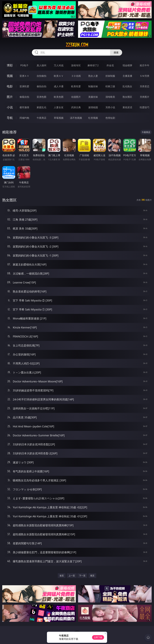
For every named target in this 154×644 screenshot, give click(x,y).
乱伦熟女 (127, 86)
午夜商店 (42, 118)
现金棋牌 (127, 65)
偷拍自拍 (42, 86)
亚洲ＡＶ (24, 76)
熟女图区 (127, 97)
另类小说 (110, 107)
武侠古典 (76, 107)
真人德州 (42, 65)
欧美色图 (59, 97)
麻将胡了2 (93, 65)
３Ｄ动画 (76, 76)
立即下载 (98, 637)
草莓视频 (59, 118)
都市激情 (24, 107)
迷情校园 (93, 107)
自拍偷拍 (42, 76)
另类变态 (145, 86)
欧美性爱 (76, 86)
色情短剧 (110, 118)
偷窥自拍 (24, 97)
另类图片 (145, 97)
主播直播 (127, 76)
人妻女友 (59, 107)
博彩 (10, 65)
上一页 (72, 576)
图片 (10, 97)
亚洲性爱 (24, 86)
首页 (62, 576)
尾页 (92, 576)
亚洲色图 (42, 97)
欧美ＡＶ (59, 76)
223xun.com (77, 45)
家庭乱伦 (42, 107)
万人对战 (59, 65)
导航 (10, 118)
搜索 (116, 52)
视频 (10, 76)
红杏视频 (93, 118)
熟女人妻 (93, 76)
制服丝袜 (93, 86)
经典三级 (110, 86)
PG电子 (24, 65)
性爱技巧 (145, 107)
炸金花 (110, 65)
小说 (10, 107)
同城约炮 (24, 118)
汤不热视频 (76, 118)
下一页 (82, 576)
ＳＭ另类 (145, 76)
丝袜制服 (110, 76)
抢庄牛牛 (145, 65)
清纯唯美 (110, 97)
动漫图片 (76, 97)
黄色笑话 (127, 107)
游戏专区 (76, 65)
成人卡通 (59, 86)
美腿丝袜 (93, 97)
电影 (10, 86)
